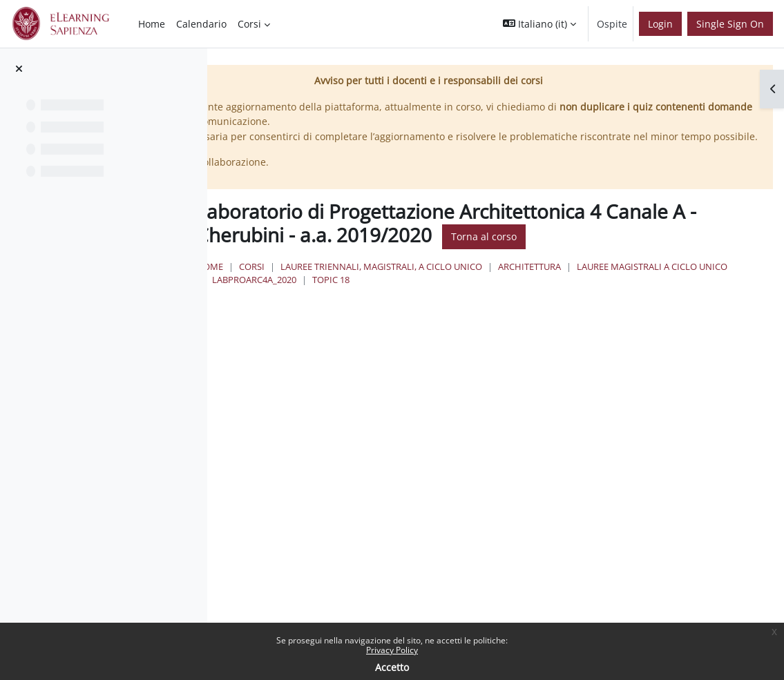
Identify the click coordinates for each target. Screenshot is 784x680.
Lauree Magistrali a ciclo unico (455, 318)
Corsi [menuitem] (249, 24)
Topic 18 (665, 318)
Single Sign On (730, 24)
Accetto (392, 667)
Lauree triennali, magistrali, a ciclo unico (549, 304)
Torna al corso (411, 275)
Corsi (420, 304)
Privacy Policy (392, 650)
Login (660, 24)
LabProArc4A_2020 (589, 318)
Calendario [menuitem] (201, 24)
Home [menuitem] (152, 24)
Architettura (697, 304)
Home (377, 304)
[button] (539, 24)
